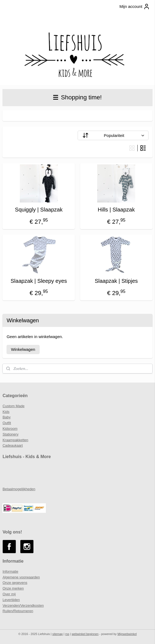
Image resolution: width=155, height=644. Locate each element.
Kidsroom (10, 429)
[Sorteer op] (113, 135)
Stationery (10, 434)
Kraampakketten (15, 440)
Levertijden (11, 600)
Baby (7, 417)
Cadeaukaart (12, 445)
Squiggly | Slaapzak (39, 210)
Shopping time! (77, 97)
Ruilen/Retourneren (18, 611)
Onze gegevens (15, 583)
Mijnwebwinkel (127, 634)
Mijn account (135, 7)
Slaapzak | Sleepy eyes (39, 281)
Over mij (9, 594)
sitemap (58, 634)
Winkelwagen (23, 349)
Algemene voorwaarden (21, 577)
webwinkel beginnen (85, 634)
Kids (6, 412)
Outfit (7, 423)
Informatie (10, 571)
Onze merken (13, 588)
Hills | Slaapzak (116, 210)
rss (67, 634)
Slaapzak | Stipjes (116, 281)
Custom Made (13, 406)
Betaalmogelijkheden (19, 489)
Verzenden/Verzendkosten (23, 605)
